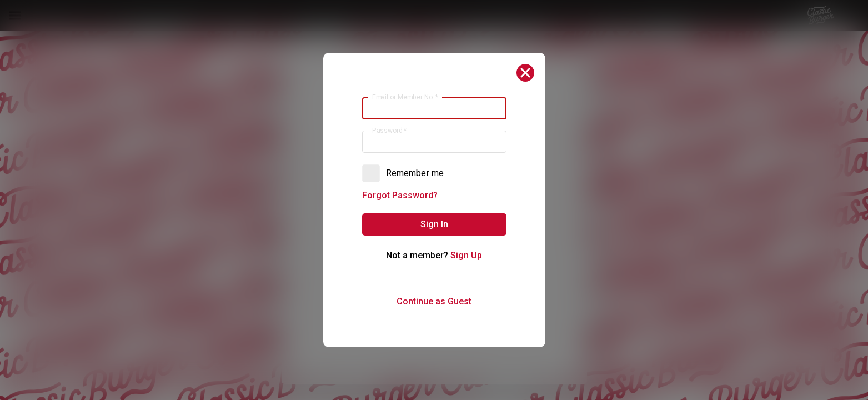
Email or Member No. (405, 97)
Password (389, 131)
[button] (434, 224)
